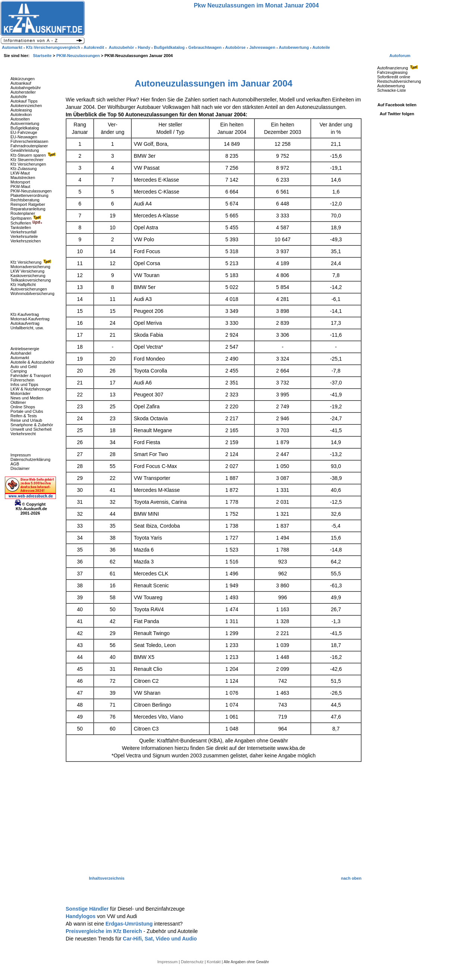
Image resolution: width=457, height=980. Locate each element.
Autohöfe (19, 97)
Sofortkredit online (394, 77)
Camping (19, 371)
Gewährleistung (25, 150)
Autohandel (21, 353)
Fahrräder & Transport (31, 376)
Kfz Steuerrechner (27, 160)
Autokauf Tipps (24, 101)
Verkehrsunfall (24, 232)
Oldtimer (18, 402)
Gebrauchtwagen (206, 47)
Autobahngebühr (26, 88)
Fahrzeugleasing (392, 72)
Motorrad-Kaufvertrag (30, 319)
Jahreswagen (263, 47)
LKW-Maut (20, 173)
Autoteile (321, 47)
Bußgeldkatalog (25, 128)
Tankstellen (21, 227)
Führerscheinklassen (29, 141)
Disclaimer (20, 468)
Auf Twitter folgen (397, 114)
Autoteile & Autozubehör (32, 362)
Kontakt (214, 962)
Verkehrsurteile (24, 236)
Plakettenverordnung (29, 195)
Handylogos (81, 916)
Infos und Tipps (24, 384)
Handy (145, 47)
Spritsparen (27, 218)
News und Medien (27, 398)
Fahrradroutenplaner (29, 146)
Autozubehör (122, 47)
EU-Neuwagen (24, 137)
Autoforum (400, 56)
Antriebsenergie (25, 349)
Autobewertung (391, 86)
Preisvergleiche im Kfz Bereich (105, 931)
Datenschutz (193, 962)
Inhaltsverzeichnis (107, 878)
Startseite (43, 56)
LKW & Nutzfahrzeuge (31, 389)
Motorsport (20, 182)
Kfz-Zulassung (24, 169)
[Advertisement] (214, 819)
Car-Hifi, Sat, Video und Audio (160, 939)
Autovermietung (25, 123)
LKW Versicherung (27, 271)
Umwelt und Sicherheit (31, 429)
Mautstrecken (23, 178)
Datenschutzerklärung (30, 459)
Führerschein (22, 380)
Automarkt (20, 358)
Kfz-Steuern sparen (34, 155)
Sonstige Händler (88, 909)
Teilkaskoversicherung (31, 280)
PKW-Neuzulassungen (31, 191)
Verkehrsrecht (23, 434)
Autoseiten (20, 119)
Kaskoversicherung (28, 276)
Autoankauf (21, 83)
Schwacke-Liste (392, 90)
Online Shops (23, 407)
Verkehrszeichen (26, 241)
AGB (15, 464)
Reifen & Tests (24, 416)
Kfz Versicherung (32, 262)
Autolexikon (21, 114)
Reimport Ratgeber (28, 204)
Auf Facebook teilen (397, 105)
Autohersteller (23, 92)
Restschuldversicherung (399, 81)
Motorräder (21, 393)
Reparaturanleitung (28, 209)
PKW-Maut (20, 186)
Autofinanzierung (398, 68)
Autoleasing (21, 110)
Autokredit (94, 47)
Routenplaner (23, 213)
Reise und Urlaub (26, 420)
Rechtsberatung (25, 200)
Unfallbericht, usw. (27, 328)
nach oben (351, 878)
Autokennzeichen (26, 106)
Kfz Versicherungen (28, 164)
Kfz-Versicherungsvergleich (54, 47)
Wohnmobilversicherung (32, 293)
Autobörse (236, 47)
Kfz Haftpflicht (23, 285)
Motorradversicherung (30, 267)
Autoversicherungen (29, 289)
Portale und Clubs (27, 411)
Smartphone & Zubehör (32, 425)
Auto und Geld (24, 367)
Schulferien (26, 223)
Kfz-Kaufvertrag (25, 314)
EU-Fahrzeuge (24, 132)
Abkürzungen (23, 79)
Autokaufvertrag (25, 323)
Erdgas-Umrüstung (130, 924)
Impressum (21, 455)
